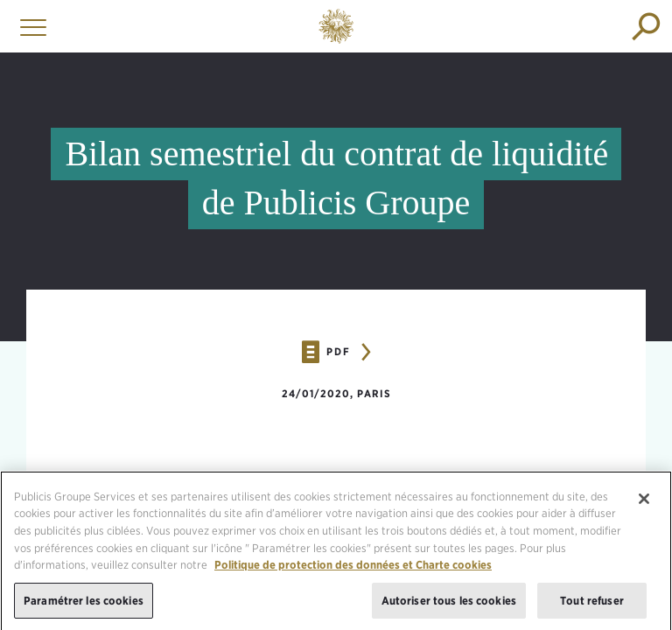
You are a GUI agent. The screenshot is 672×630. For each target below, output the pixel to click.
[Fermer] (644, 501)
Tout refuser (592, 603)
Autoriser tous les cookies (449, 603)
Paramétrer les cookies (84, 603)
